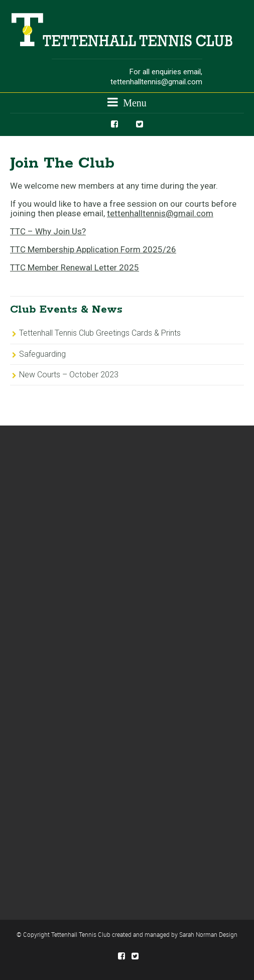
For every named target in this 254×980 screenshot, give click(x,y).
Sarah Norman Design (208, 934)
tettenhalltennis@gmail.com (156, 82)
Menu (127, 102)
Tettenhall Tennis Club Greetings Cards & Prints (100, 333)
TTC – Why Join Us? (48, 231)
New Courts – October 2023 (69, 375)
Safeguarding (42, 354)
